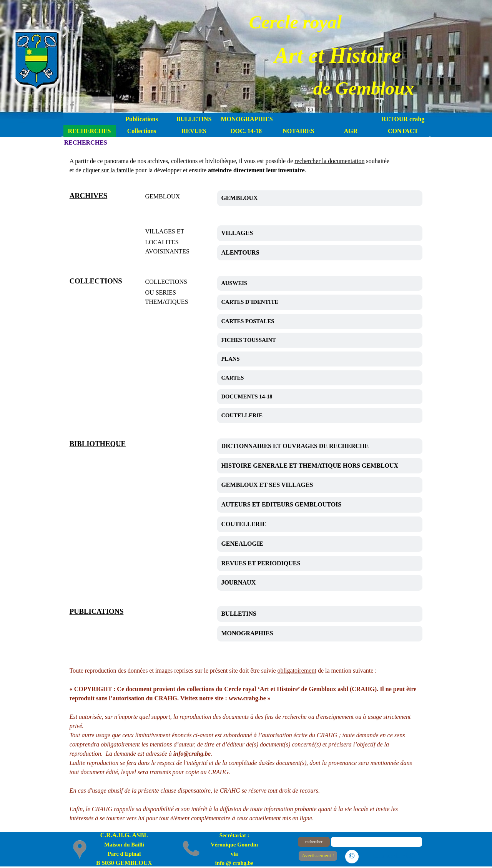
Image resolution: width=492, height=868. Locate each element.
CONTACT (403, 131)
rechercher (314, 842)
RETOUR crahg (403, 119)
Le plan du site (392, 856)
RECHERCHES (89, 131)
